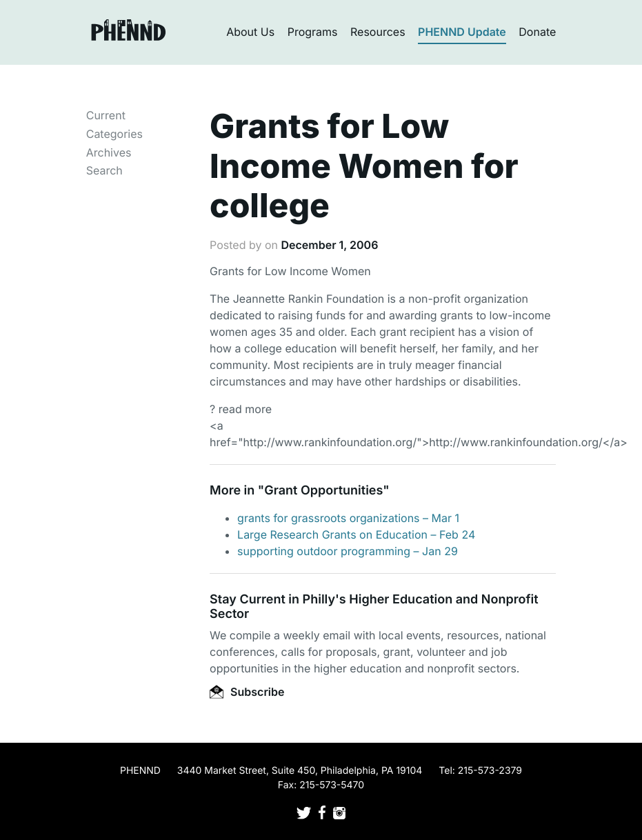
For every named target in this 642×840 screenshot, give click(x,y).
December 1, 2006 (329, 245)
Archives (109, 152)
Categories (114, 134)
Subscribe (247, 692)
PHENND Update (462, 32)
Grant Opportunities (323, 491)
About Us (250, 32)
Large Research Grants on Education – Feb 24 (356, 534)
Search (104, 170)
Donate (537, 32)
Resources (378, 32)
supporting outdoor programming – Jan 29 (348, 551)
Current (106, 115)
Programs (313, 32)
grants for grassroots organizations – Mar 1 (348, 518)
